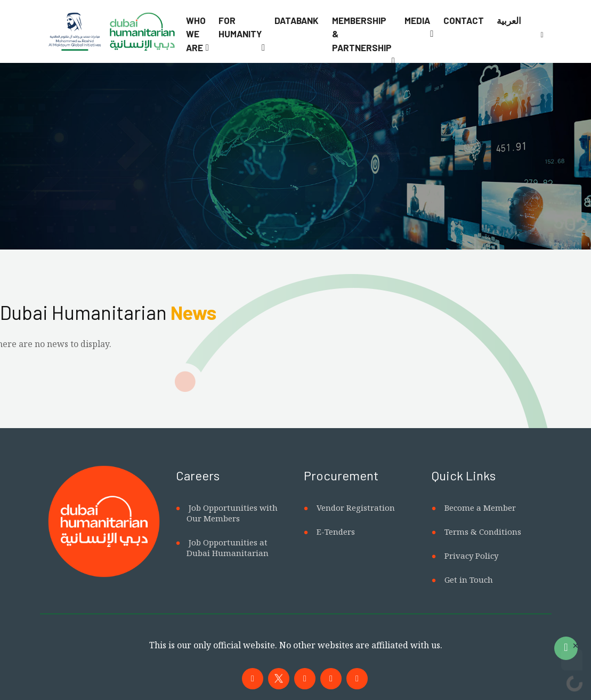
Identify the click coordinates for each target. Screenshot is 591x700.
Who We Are (196, 34)
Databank (297, 20)
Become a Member (480, 508)
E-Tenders (336, 532)
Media (417, 20)
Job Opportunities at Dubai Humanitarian (228, 548)
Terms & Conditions (483, 532)
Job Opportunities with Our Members (232, 513)
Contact (464, 20)
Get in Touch (469, 580)
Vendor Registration (356, 508)
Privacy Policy (471, 556)
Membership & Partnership (362, 34)
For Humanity (240, 27)
